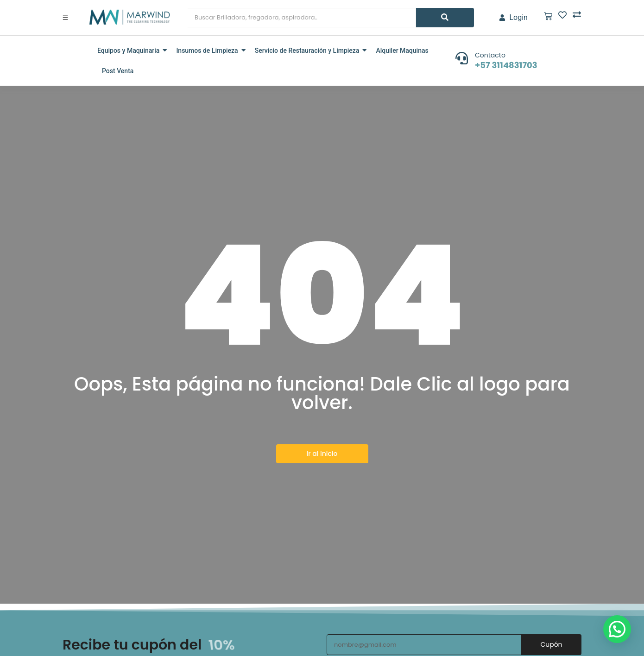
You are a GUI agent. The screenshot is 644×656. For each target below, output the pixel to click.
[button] (617, 629)
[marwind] (128, 17)
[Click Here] (65, 18)
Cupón (551, 644)
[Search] (302, 18)
